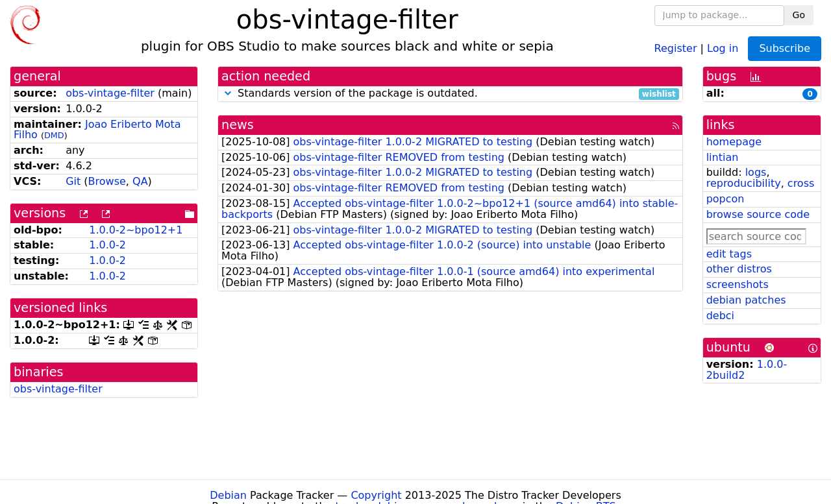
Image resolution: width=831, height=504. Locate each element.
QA (140, 181)
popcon (726, 199)
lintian (723, 157)
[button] (228, 93)
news (238, 125)
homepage (734, 142)
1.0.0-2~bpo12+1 (136, 230)
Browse (107, 181)
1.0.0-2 (107, 245)
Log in (723, 48)
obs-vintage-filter (110, 93)
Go (799, 15)
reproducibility (744, 183)
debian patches (746, 300)
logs (756, 172)
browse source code (758, 214)
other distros (739, 269)
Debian (228, 495)
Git (73, 181)
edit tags (729, 254)
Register (676, 48)
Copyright (376, 495)
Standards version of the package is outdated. (450, 94)
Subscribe (785, 48)
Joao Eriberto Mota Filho (97, 130)
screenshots (738, 284)
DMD (54, 135)
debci (720, 316)
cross (801, 183)
